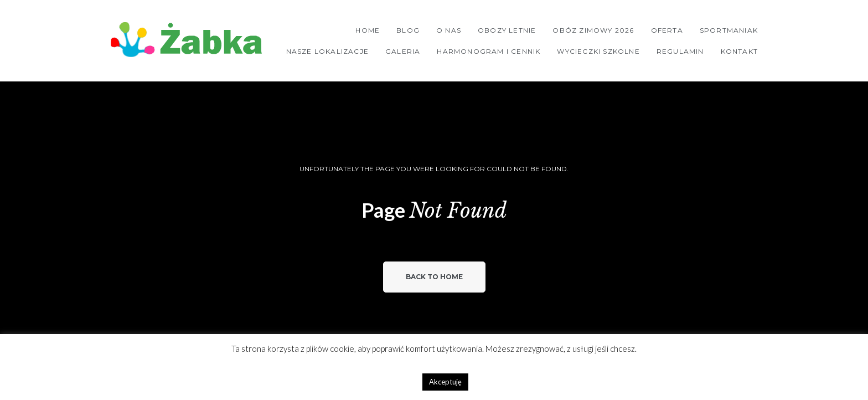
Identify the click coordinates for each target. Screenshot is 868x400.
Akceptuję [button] (445, 382)
